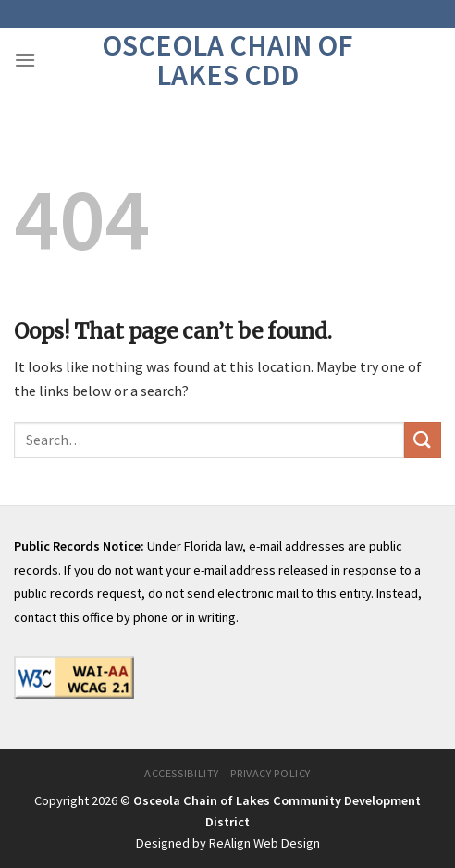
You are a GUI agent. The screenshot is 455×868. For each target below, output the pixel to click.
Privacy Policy (271, 773)
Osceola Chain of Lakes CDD (227, 60)
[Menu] (25, 60)
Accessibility (182, 773)
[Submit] (423, 440)
